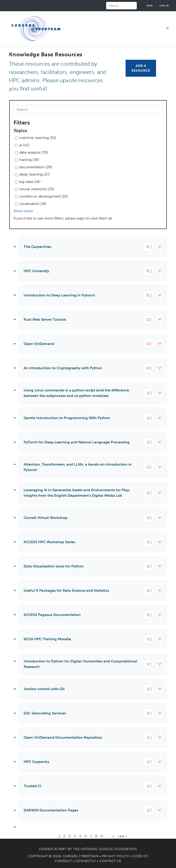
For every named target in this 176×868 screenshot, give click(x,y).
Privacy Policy (115, 856)
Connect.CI (86, 861)
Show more (23, 211)
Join (150, 6)
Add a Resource (141, 68)
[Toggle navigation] (168, 28)
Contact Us (111, 861)
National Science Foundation (109, 849)
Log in (164, 6)
